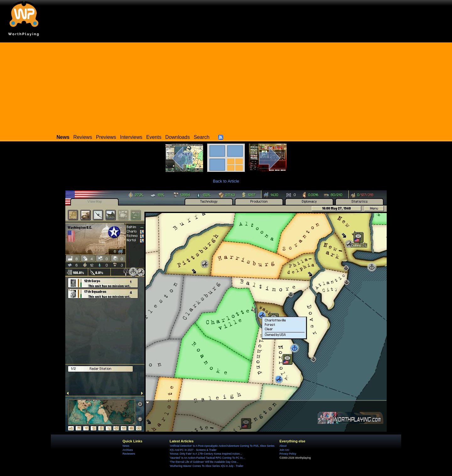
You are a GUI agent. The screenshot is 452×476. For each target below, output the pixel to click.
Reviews (83, 137)
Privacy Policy (288, 454)
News (126, 446)
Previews (106, 137)
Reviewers (129, 454)
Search (202, 137)
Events (154, 137)
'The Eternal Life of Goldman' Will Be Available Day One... (204, 462)
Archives (128, 450)
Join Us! (284, 450)
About (283, 446)
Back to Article (226, 181)
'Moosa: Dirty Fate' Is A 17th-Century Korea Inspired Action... (206, 454)
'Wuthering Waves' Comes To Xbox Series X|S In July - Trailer (206, 466)
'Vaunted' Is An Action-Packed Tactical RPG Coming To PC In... (207, 458)
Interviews (131, 137)
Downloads (178, 137)
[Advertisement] (226, 86)
